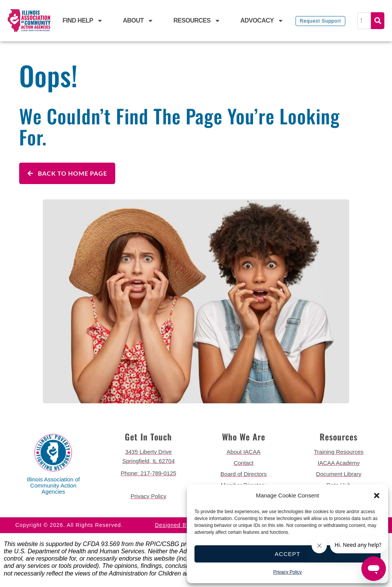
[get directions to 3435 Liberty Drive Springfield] (149, 457)
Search (378, 21)
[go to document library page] (339, 474)
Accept (288, 554)
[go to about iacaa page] (244, 452)
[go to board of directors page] (244, 474)
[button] (377, 496)
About (138, 21)
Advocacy (262, 21)
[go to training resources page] (339, 452)
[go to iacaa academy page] (339, 463)
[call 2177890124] (149, 473)
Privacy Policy (288, 572)
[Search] (365, 21)
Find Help (83, 21)
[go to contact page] (244, 463)
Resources (197, 21)
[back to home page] (29, 21)
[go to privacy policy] (149, 496)
